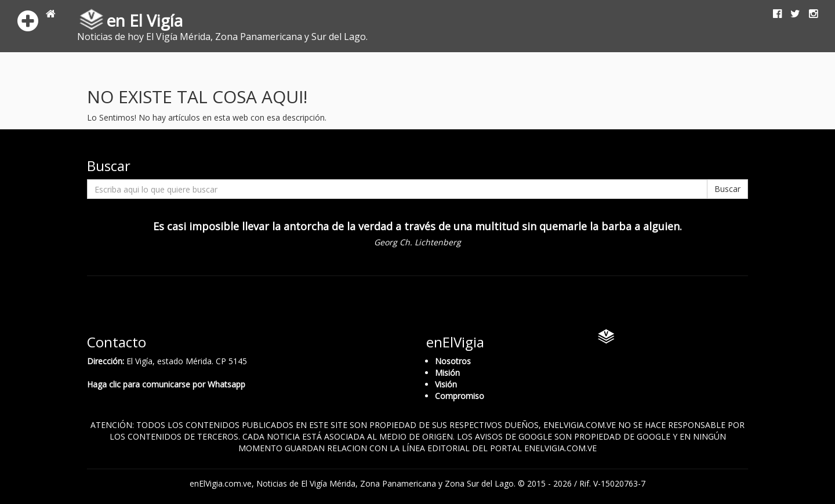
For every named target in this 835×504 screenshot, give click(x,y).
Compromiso (460, 396)
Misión (447, 373)
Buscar (727, 189)
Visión (446, 384)
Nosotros (453, 361)
